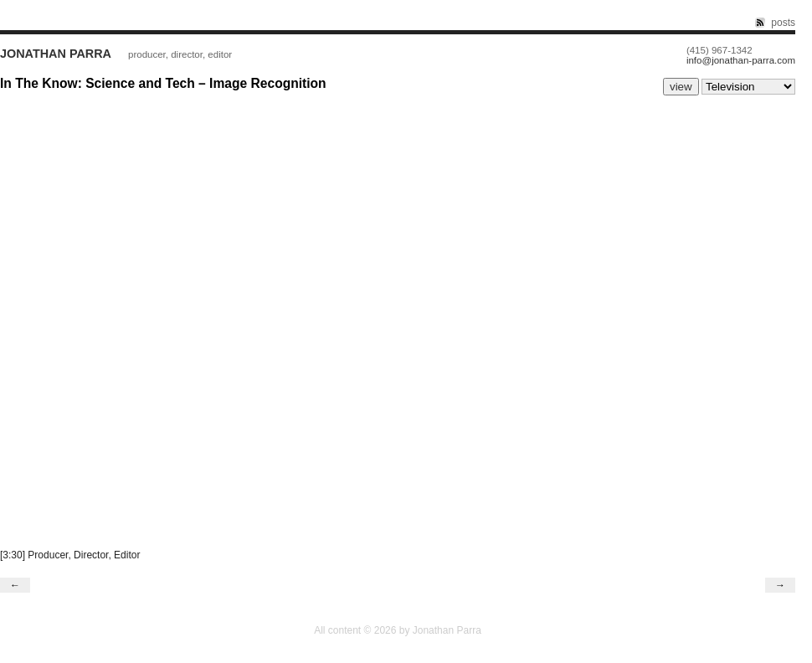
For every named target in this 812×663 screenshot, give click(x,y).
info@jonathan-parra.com (741, 61)
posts (783, 23)
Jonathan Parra (56, 54)
